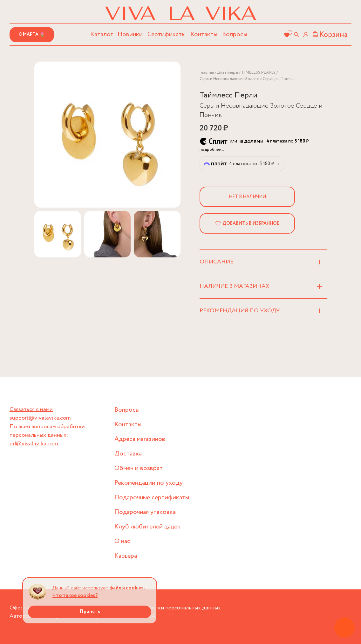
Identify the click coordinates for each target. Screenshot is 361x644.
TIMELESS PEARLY (258, 73)
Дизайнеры (228, 73)
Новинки (130, 34)
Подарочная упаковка (145, 512)
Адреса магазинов (140, 439)
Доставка (128, 454)
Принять (90, 612)
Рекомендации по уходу (149, 483)
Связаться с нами (31, 409)
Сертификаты (167, 34)
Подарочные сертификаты (152, 498)
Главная (207, 73)
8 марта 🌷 (32, 35)
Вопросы (235, 34)
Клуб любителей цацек (147, 527)
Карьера (126, 556)
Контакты (204, 34)
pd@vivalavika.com (34, 444)
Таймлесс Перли (228, 95)
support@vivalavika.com (40, 418)
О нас (122, 541)
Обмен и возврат (139, 468)
